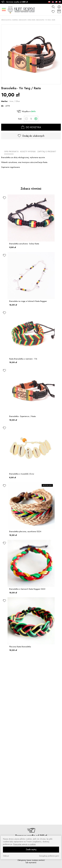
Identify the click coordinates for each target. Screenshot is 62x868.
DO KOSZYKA (31, 127)
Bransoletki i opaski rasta (27, 20)
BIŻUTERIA (15, 20)
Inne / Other (15, 101)
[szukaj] (53, 7)
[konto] (59, 7)
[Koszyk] (59, 12)
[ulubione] (4, 198)
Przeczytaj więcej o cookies (24, 844)
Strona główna (6, 20)
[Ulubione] (53, 12)
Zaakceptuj (31, 849)
